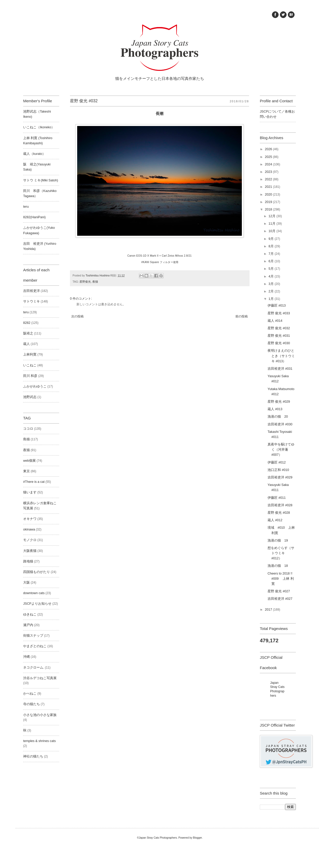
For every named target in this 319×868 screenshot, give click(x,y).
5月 (272, 269)
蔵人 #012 (275, 520)
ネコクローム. (34, 668)
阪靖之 (28, 333)
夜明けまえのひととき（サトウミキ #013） (281, 356)
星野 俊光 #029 (279, 402)
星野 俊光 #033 (279, 313)
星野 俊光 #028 (279, 513)
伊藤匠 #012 (277, 462)
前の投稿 (242, 316)
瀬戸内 (28, 625)
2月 (272, 291)
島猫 (26, 439)
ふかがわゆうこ (35, 386)
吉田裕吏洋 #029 (280, 477)
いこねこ (30, 365)
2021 (269, 187)
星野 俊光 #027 (279, 591)
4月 (272, 276)
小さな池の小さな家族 (40, 715)
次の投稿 (77, 316)
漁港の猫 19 (278, 541)
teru (26, 207)
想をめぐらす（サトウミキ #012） (281, 553)
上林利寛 (30, 355)
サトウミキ (32, 301)
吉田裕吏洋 (32, 291)
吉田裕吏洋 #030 (280, 424)
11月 (273, 224)
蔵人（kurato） (34, 154)
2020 (269, 195)
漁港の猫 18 (278, 566)
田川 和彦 (30, 376)
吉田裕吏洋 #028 (280, 505)
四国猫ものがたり (37, 572)
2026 (269, 149)
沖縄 (26, 657)
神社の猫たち (33, 756)
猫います (30, 492)
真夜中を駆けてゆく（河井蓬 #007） (281, 450)
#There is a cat (34, 482)
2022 (269, 179)
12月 (273, 216)
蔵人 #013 (275, 409)
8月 (272, 246)
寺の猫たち (32, 704)
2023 (269, 172)
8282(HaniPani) (34, 217)
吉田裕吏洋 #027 (280, 599)
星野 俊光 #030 (279, 343)
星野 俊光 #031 (279, 336)
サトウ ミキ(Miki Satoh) (41, 180)
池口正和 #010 (278, 470)
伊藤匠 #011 (277, 498)
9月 (272, 239)
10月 (273, 231)
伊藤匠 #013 (277, 306)
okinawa (29, 529)
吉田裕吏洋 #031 (280, 369)
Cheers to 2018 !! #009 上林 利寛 (282, 579)
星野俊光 (85, 282)
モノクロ (30, 540)
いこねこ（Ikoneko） (39, 127)
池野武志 (30, 397)
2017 (269, 610)
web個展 (29, 461)
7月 (272, 254)
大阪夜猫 (30, 551)
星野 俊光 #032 (279, 328)
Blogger (197, 838)
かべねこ (30, 694)
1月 (272, 299)
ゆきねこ (30, 614)
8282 (27, 323)
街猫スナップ (33, 636)
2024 (269, 164)
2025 (269, 157)
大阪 (26, 583)
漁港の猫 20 (278, 417)
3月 (272, 284)
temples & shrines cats (39, 741)
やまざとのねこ (35, 646)
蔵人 (26, 344)
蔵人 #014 (275, 321)
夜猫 (95, 282)
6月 (272, 261)
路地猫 (28, 561)
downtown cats (34, 593)
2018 (269, 209)
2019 (269, 202)
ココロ (28, 429)
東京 (26, 471)
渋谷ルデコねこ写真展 (40, 678)
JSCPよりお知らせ (37, 604)
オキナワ (30, 519)
